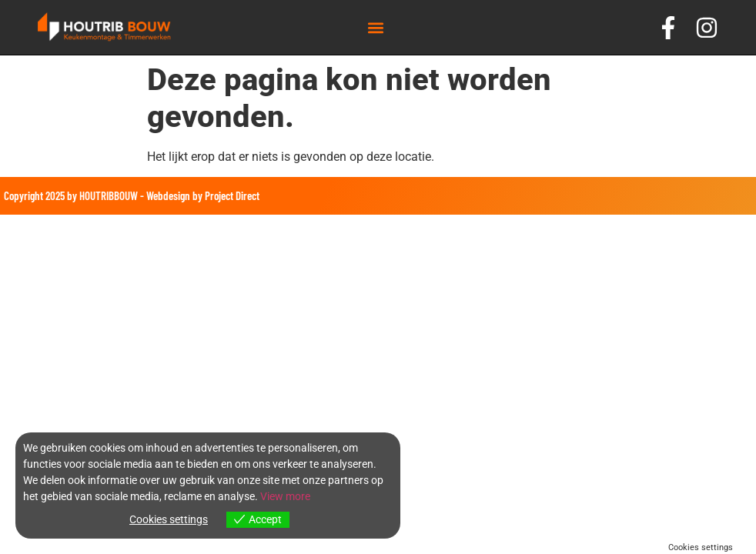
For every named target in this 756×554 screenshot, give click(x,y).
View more (285, 496)
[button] (375, 27)
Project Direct (232, 195)
